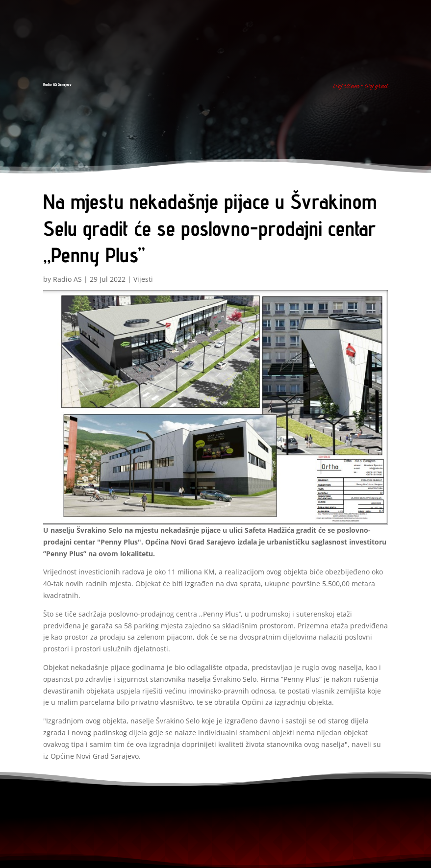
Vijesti (143, 279)
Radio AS (67, 279)
